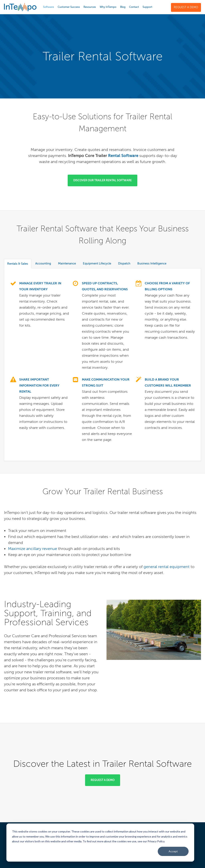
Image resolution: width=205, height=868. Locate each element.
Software (48, 7)
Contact (134, 7)
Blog (123, 7)
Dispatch (124, 263)
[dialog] (100, 843)
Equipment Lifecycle (97, 263)
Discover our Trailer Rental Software (102, 180)
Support (147, 7)
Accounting (43, 263)
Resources (90, 7)
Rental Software (123, 156)
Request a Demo (186, 7)
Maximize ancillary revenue (33, 549)
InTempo (20, 7)
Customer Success (69, 7)
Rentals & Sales (18, 264)
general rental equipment (167, 567)
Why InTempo (108, 7)
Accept (173, 851)
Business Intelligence (152, 263)
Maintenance (67, 263)
